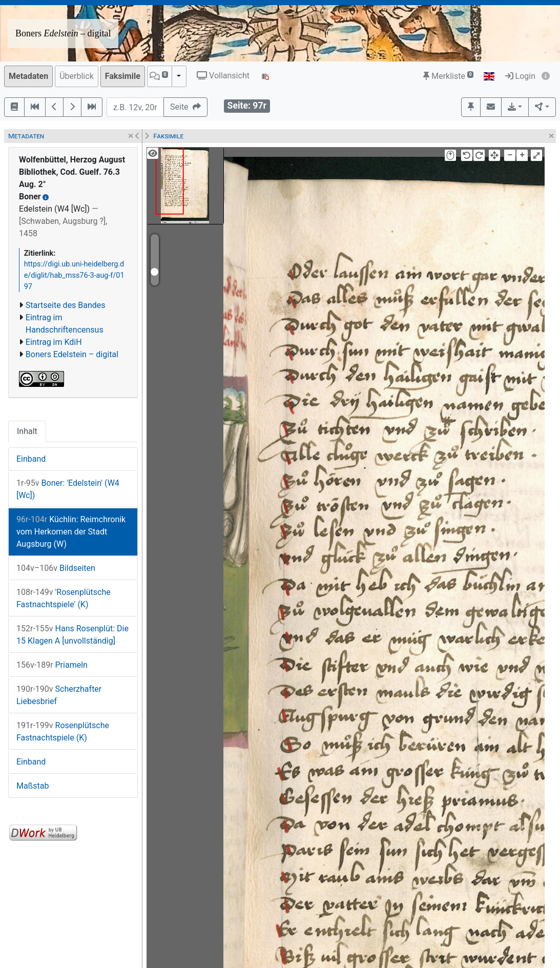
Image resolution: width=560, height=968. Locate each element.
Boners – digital (63, 33)
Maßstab (33, 786)
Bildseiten (56, 568)
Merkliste (448, 76)
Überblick (77, 76)
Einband (31, 459)
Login (520, 76)
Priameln (52, 665)
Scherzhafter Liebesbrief (59, 695)
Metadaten (28, 76)
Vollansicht (223, 76)
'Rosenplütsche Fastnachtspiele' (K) (64, 598)
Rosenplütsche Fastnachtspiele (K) (63, 732)
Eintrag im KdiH (54, 342)
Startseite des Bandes (66, 305)
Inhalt (27, 431)
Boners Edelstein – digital (72, 354)
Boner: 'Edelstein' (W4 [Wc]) (68, 489)
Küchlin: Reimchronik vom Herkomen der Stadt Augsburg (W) (71, 532)
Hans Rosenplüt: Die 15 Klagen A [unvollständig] (72, 635)
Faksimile (123, 76)
